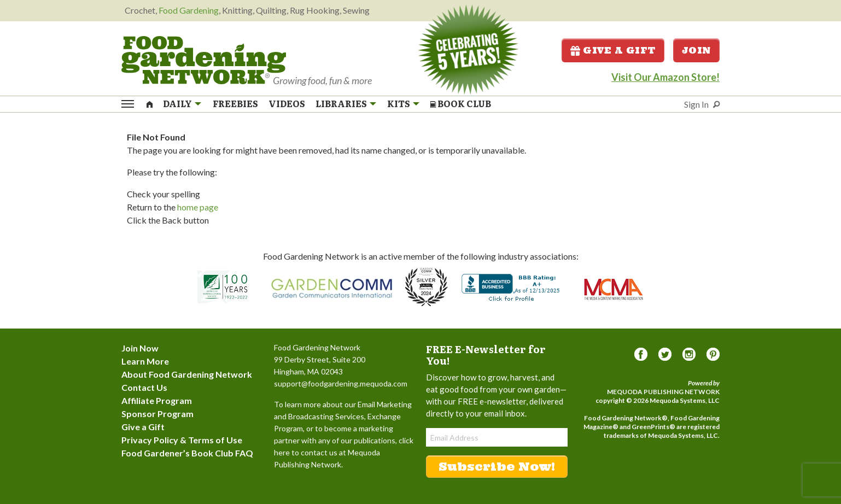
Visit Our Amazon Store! (665, 77)
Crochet (140, 10)
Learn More (145, 361)
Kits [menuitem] (399, 104)
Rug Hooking (315, 10)
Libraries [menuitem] (341, 104)
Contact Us (144, 387)
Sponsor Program (157, 414)
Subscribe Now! (497, 467)
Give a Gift (613, 50)
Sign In (696, 104)
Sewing (356, 10)
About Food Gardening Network (187, 374)
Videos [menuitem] (287, 104)
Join (696, 50)
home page (198, 207)
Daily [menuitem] (177, 104)
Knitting (237, 10)
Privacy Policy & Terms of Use (182, 440)
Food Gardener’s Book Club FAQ (187, 453)
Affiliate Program (157, 400)
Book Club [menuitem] (461, 104)
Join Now (140, 348)
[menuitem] (150, 103)
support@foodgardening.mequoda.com (341, 383)
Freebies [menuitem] (235, 104)
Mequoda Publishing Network (663, 392)
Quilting (271, 10)
